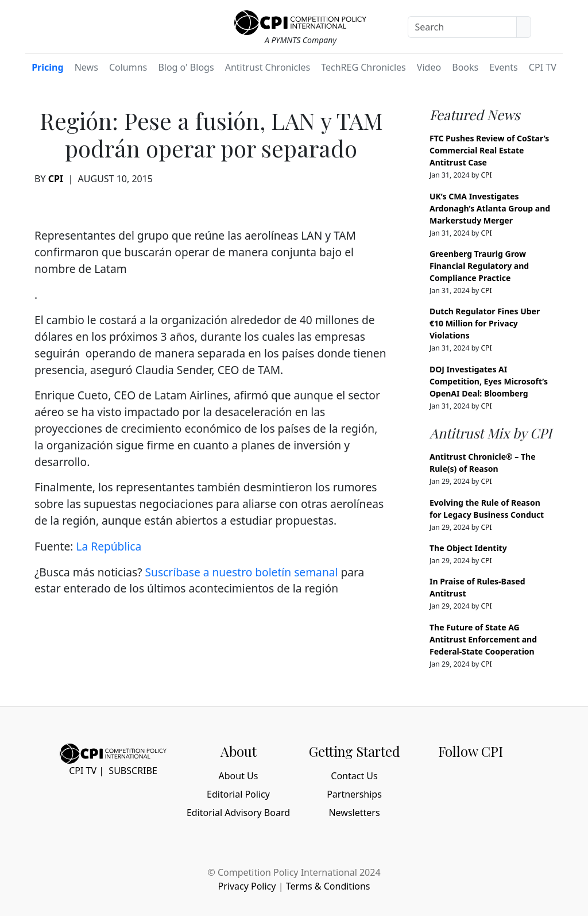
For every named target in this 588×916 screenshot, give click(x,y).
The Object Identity (468, 548)
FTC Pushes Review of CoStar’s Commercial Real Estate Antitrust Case (489, 150)
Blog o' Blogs (186, 67)
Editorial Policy (238, 794)
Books (465, 67)
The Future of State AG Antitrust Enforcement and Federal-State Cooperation (483, 639)
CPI (56, 179)
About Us (239, 776)
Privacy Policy (247, 886)
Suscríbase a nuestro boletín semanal (241, 572)
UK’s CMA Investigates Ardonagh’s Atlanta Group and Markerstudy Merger (490, 208)
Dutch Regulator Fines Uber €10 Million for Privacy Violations (485, 323)
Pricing (47, 67)
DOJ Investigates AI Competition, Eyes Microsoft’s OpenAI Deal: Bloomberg (489, 381)
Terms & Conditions (328, 886)
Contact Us (354, 776)
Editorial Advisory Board (238, 813)
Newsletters (354, 813)
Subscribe (133, 771)
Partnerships (354, 794)
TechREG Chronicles (363, 67)
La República (109, 546)
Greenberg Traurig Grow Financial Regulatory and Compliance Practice (479, 266)
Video (429, 67)
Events (503, 67)
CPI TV (543, 67)
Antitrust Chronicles (268, 67)
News (86, 67)
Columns (128, 67)
